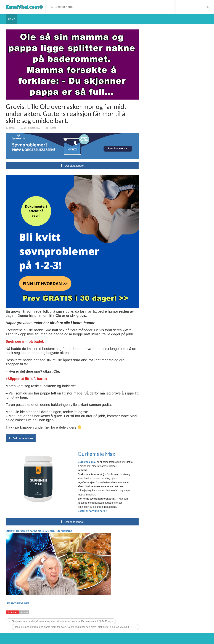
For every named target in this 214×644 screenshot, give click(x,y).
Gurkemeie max (87, 462)
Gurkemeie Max (97, 454)
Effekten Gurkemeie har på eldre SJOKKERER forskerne (39, 531)
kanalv (12, 128)
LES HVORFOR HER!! (19, 603)
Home (12, 19)
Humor (53, 128)
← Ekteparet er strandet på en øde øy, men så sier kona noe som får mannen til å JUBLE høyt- (61, 621)
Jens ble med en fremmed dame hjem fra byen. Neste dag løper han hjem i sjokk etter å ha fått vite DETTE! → (76, 627)
